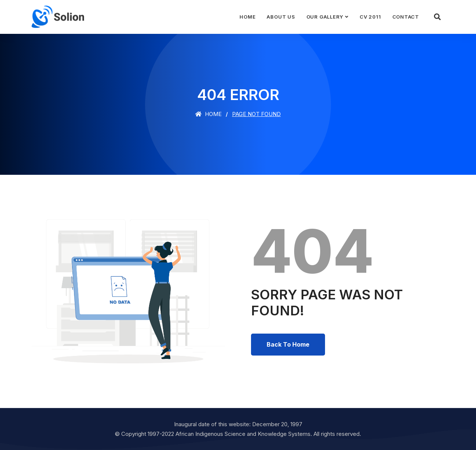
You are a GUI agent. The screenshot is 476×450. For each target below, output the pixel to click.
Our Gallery (325, 17)
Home (247, 17)
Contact (406, 17)
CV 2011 (370, 17)
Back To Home (288, 344)
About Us (281, 17)
